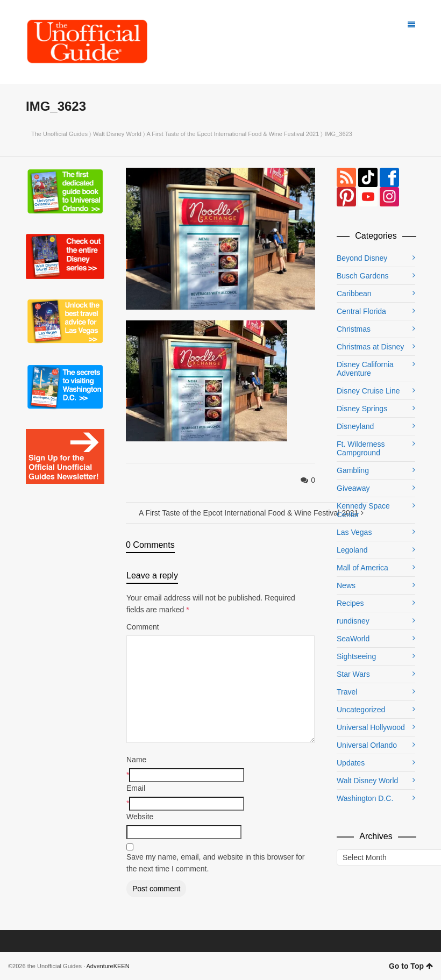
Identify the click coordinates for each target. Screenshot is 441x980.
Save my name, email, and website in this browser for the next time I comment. (215, 863)
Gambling (353, 470)
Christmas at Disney (370, 347)
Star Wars (353, 674)
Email (136, 788)
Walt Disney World (117, 134)
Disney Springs (362, 409)
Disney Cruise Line (368, 391)
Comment (143, 627)
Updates (351, 763)
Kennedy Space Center (363, 510)
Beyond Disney (362, 258)
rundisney (353, 621)
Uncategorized (361, 710)
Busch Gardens (363, 276)
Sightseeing (356, 656)
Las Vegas (354, 532)
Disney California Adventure (365, 369)
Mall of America (362, 568)
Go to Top (411, 966)
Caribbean (354, 294)
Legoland (352, 550)
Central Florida (361, 311)
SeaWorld (353, 639)
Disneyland (355, 426)
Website (140, 817)
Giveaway (353, 488)
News (346, 585)
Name (136, 760)
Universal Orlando (367, 745)
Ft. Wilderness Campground (361, 448)
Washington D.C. (365, 798)
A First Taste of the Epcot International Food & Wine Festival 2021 (233, 134)
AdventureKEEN (108, 966)
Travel (347, 692)
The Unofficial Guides (59, 134)
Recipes (350, 603)
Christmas (354, 329)
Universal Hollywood (371, 727)
